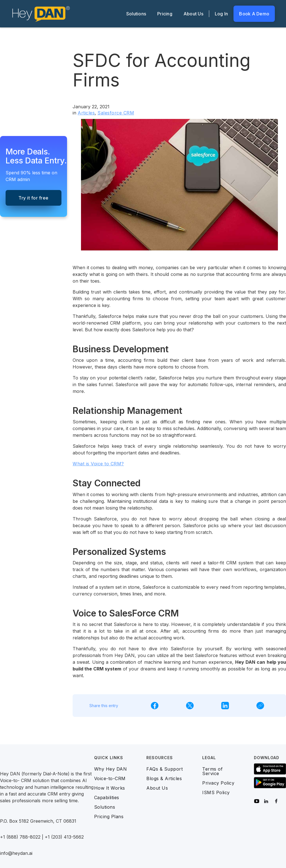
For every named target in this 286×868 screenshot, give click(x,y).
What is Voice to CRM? (98, 464)
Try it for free (34, 198)
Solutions (136, 14)
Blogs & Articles (164, 778)
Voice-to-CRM (110, 778)
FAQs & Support (165, 769)
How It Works (110, 788)
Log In (221, 14)
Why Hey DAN (111, 769)
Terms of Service (212, 771)
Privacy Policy (218, 783)
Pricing (165, 14)
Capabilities (107, 797)
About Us (193, 14)
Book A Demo (254, 14)
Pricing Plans (109, 817)
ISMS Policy (216, 792)
